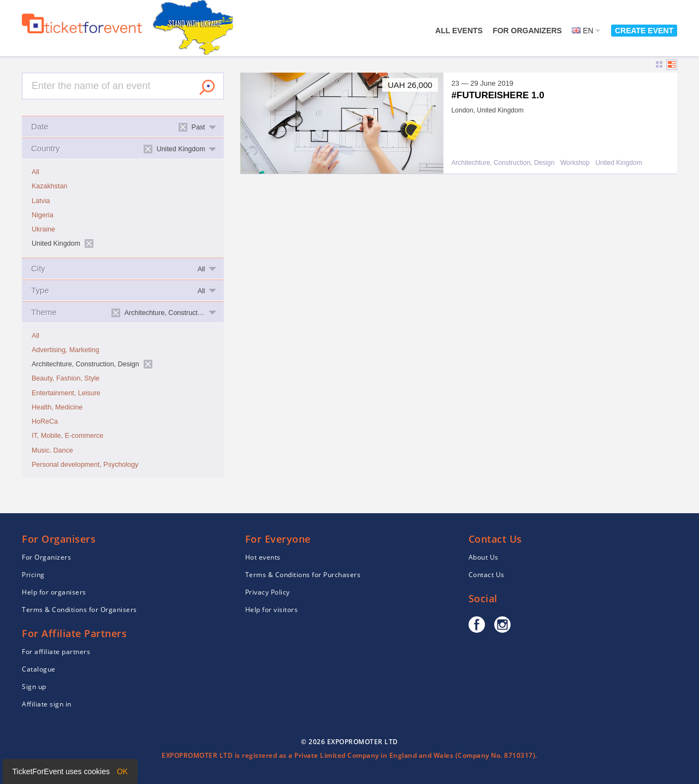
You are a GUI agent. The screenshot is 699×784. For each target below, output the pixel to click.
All (35, 172)
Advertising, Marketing (66, 350)
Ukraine (43, 229)
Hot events (263, 557)
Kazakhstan (49, 186)
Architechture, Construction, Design (503, 163)
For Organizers (527, 31)
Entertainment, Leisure (66, 393)
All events (459, 31)
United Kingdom (618, 163)
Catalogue (39, 669)
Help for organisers (54, 592)
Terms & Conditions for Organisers (79, 610)
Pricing (33, 575)
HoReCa (45, 421)
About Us (484, 557)
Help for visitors (272, 610)
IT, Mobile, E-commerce (67, 436)
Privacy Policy (268, 592)
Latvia (41, 201)
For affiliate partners (56, 652)
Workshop (575, 163)
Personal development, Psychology (85, 465)
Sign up (34, 687)
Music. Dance (52, 450)
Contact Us (487, 575)
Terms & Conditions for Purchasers (303, 575)
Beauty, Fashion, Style (66, 378)
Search (207, 87)
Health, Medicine (57, 407)
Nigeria (43, 215)
